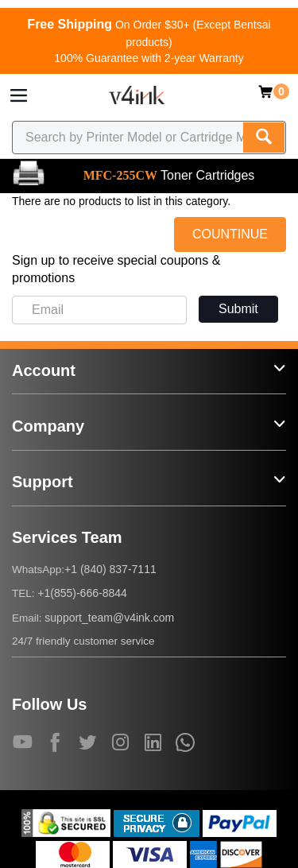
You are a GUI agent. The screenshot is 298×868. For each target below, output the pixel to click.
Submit (238, 309)
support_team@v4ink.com (109, 618)
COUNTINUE (230, 234)
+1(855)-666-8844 (82, 593)
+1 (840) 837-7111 (110, 569)
